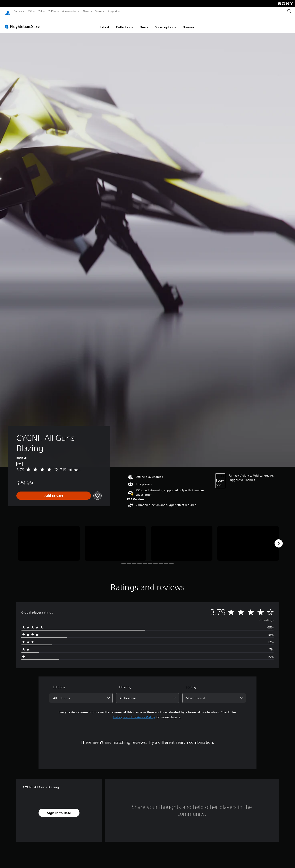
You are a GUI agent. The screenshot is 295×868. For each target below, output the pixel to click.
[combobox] (81, 694)
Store (99, 11)
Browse (188, 23)
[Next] (279, 540)
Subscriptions (165, 23)
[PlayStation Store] (23, 22)
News (86, 11)
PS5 (30, 11)
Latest (104, 23)
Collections (124, 23)
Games (18, 11)
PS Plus (52, 11)
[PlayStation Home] (8, 11)
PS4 (40, 11)
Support (112, 11)
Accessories (69, 11)
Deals (144, 23)
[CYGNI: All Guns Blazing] (49, 540)
